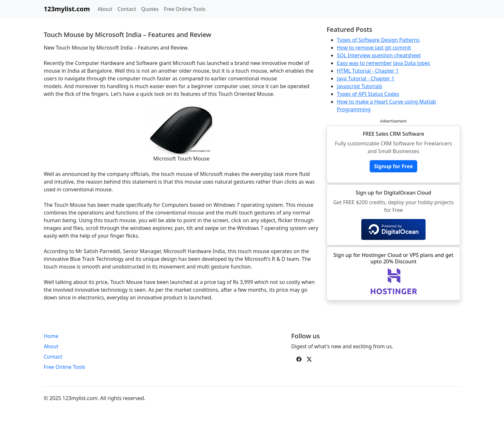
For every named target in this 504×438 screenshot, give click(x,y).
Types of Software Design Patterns (378, 40)
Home (51, 336)
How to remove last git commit (374, 48)
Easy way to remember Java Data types (383, 63)
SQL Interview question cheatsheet (379, 55)
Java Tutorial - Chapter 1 (366, 78)
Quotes (150, 9)
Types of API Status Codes (368, 94)
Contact (127, 9)
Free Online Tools (185, 9)
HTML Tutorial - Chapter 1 (368, 71)
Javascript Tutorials (360, 86)
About (105, 9)
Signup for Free (393, 166)
